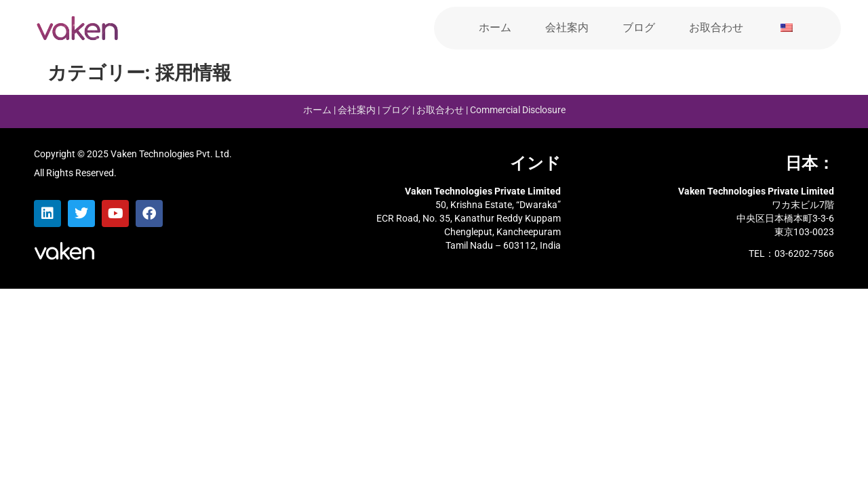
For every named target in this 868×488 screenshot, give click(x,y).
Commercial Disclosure (518, 110)
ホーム (495, 27)
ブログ (639, 27)
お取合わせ (716, 27)
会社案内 (567, 27)
